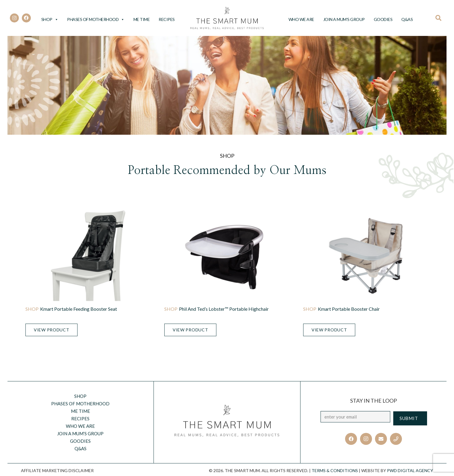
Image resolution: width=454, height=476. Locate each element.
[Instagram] (14, 18)
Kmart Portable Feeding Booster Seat (79, 309)
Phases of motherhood (96, 19)
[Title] (396, 439)
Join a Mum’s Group (344, 19)
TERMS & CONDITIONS (335, 470)
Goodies (383, 19)
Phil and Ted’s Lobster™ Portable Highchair (224, 309)
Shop (50, 19)
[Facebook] (26, 18)
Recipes (167, 19)
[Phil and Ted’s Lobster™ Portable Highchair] (227, 256)
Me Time (142, 19)
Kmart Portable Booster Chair (349, 309)
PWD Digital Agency (410, 470)
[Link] (227, 18)
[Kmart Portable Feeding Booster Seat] (88, 256)
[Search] (440, 18)
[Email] (381, 439)
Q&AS (407, 19)
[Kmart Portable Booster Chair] (366, 256)
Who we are (301, 19)
